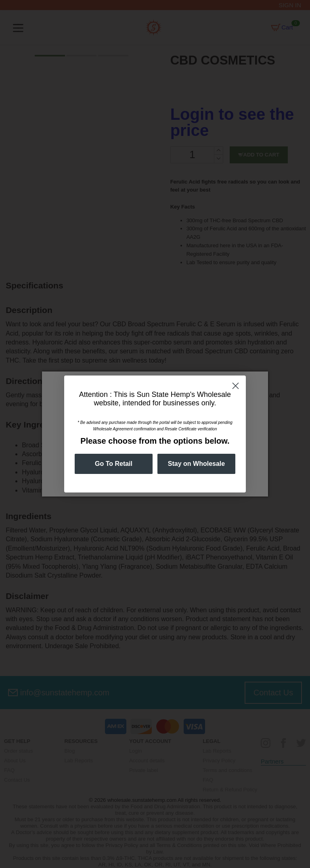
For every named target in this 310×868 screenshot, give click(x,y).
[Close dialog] (236, 386)
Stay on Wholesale (196, 464)
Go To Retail (114, 464)
